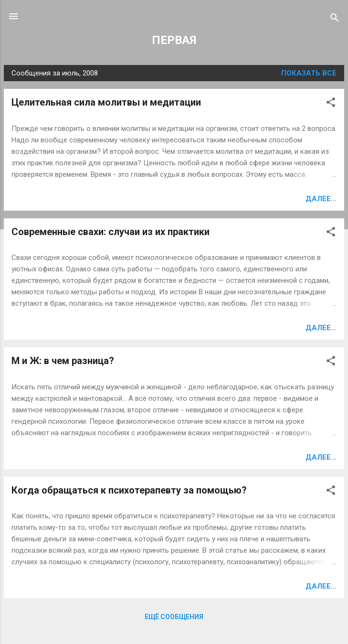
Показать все (309, 73)
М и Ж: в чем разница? (63, 361)
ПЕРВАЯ (174, 40)
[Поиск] (335, 19)
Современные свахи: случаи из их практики (111, 232)
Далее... (321, 199)
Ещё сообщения (174, 617)
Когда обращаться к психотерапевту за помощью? (129, 490)
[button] (331, 104)
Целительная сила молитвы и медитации (106, 102)
